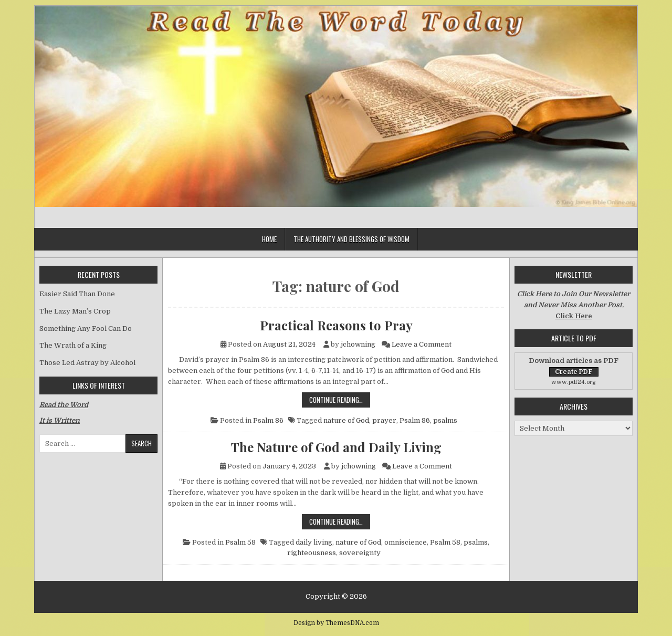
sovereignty (360, 553)
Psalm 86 (268, 420)
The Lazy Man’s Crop (75, 311)
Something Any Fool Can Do (86, 329)
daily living (314, 542)
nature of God (346, 420)
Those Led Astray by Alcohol (87, 363)
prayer (384, 420)
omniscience (406, 542)
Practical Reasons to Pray (336, 325)
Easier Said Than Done (77, 294)
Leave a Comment (422, 344)
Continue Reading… (340, 399)
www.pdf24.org (574, 382)
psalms (445, 420)
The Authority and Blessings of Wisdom (351, 239)
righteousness (312, 553)
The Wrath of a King (73, 345)
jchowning (358, 344)
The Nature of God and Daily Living (336, 447)
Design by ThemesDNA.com (336, 623)
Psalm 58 (240, 542)
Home (269, 239)
